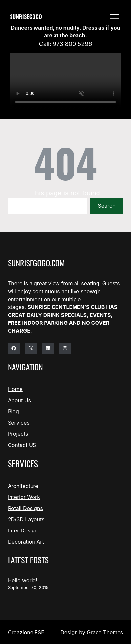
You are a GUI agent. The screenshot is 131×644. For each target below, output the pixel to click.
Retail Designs (25, 508)
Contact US (22, 445)
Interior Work (24, 497)
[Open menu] (114, 17)
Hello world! (23, 580)
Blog (13, 411)
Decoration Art (26, 542)
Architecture (23, 486)
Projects (18, 434)
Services (19, 423)
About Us (19, 400)
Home (15, 389)
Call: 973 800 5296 (66, 44)
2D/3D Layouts (26, 519)
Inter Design (23, 530)
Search (107, 206)
